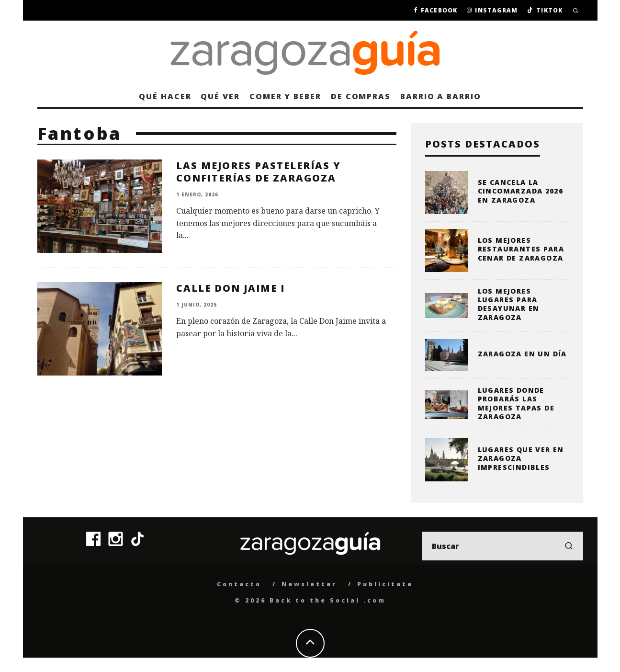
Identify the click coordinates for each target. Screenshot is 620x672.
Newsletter (309, 584)
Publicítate (385, 584)
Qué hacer (165, 96)
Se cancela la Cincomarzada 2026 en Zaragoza (521, 191)
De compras (361, 96)
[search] (569, 546)
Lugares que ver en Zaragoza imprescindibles (521, 458)
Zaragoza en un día (522, 354)
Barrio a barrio (441, 96)
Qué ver (220, 96)
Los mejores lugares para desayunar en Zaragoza (509, 304)
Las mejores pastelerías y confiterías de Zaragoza (259, 172)
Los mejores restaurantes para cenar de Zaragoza (521, 249)
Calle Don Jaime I (231, 288)
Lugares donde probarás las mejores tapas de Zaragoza (516, 403)
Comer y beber (285, 96)
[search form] (503, 546)
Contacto (239, 584)
